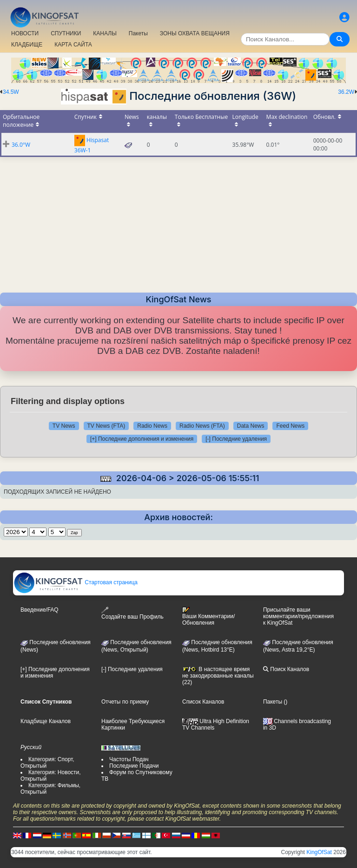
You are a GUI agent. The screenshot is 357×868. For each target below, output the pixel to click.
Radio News (152, 426)
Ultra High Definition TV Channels (216, 724)
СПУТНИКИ (66, 33)
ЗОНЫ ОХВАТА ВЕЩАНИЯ (195, 33)
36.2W (346, 92)
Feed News (290, 426)
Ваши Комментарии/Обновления (208, 616)
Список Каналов (203, 702)
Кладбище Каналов (46, 721)
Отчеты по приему (125, 702)
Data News (251, 426)
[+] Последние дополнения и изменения (142, 439)
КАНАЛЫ (105, 33)
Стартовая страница (76, 582)
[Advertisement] (178, 222)
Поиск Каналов (286, 669)
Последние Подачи (134, 766)
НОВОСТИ (25, 33)
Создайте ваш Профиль (132, 613)
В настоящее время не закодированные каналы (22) (218, 676)
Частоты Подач (129, 759)
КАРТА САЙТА (73, 45)
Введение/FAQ (40, 610)
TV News (64, 426)
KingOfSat (319, 852)
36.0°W (21, 145)
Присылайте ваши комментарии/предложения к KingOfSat (298, 616)
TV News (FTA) (106, 426)
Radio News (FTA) (202, 426)
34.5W (11, 92)
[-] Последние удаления (236, 439)
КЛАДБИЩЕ (27, 45)
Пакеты (138, 33)
